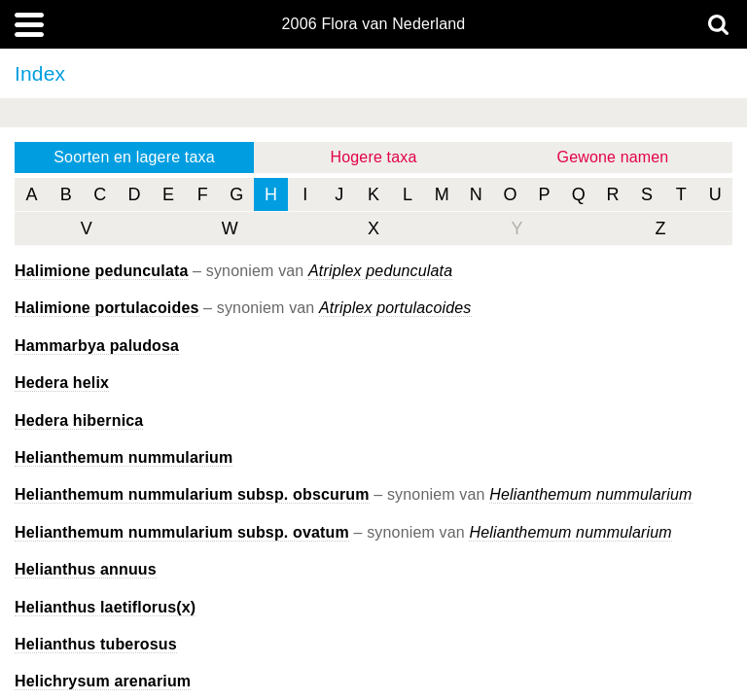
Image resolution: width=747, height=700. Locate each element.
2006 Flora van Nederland (374, 24)
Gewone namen (613, 157)
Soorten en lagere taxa (134, 157)
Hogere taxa (374, 157)
